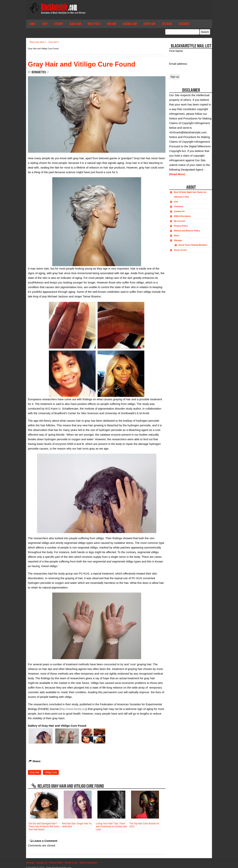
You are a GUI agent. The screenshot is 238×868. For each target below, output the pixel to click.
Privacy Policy (181, 226)
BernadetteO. (39, 72)
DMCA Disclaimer (182, 216)
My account (180, 221)
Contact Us (179, 211)
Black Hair (75, 24)
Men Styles (94, 24)
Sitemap (58, 24)
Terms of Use (180, 250)
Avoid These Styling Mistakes (193, 245)
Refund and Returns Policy (187, 231)
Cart (176, 202)
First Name (176, 51)
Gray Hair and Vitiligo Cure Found (82, 64)
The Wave (167, 24)
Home (32, 24)
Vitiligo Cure (51, 771)
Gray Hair (34, 771)
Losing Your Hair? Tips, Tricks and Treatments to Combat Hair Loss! (111, 825)
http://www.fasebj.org (73, 707)
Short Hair (149, 24)
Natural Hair (130, 24)
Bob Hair (112, 24)
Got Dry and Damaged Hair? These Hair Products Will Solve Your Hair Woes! (44, 825)
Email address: (178, 64)
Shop (45, 24)
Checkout (184, 24)
